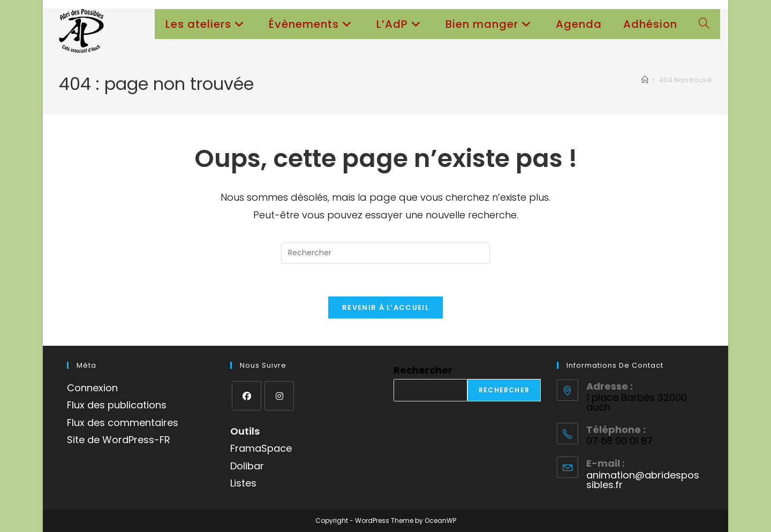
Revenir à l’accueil (385, 307)
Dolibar (247, 466)
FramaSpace (261, 448)
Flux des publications (117, 405)
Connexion (92, 388)
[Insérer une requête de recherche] (385, 253)
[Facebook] (247, 396)
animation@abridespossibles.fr (643, 480)
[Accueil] (645, 80)
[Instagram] (279, 396)
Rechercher (423, 370)
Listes (243, 483)
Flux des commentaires (123, 423)
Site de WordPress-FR (119, 440)
